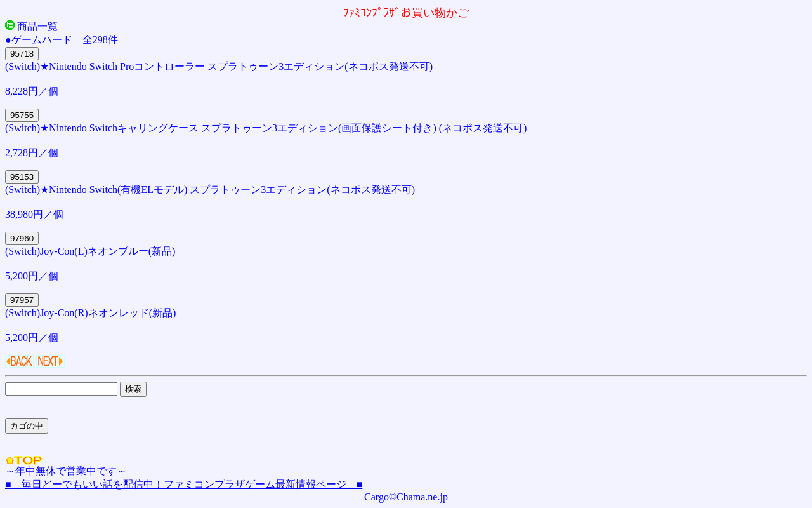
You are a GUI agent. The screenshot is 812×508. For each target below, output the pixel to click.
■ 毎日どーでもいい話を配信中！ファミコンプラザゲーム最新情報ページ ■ (184, 484)
